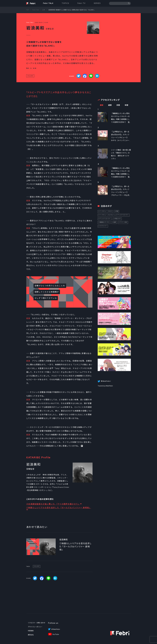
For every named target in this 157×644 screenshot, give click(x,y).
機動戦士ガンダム (105, 222)
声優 (117, 211)
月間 (118, 105)
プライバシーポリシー (35, 627)
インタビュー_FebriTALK (107, 215)
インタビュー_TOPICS (106, 211)
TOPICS (65, 3)
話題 (115, 222)
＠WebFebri (56, 629)
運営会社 (31, 635)
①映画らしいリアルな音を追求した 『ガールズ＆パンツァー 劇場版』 (59, 508)
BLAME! (31, 76)
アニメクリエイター (123, 215)
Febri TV (81, 3)
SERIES (97, 3)
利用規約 (31, 631)
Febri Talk (36, 10)
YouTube (56, 634)
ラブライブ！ (103, 226)
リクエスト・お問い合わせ (37, 623)
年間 (127, 105)
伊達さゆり (118, 219)
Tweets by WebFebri (105, 386)
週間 (110, 105)
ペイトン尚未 (123, 222)
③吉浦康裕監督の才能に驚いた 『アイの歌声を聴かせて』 (53, 504)
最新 (102, 105)
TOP (28, 10)
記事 (44, 10)
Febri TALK (48, 3)
